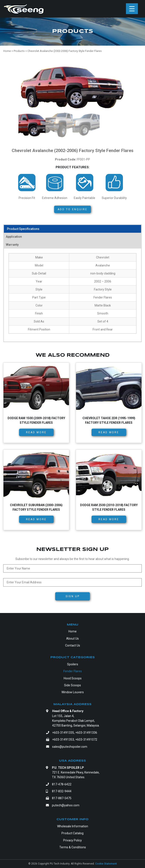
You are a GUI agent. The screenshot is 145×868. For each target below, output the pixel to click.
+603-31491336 (86, 733)
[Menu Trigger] (132, 9)
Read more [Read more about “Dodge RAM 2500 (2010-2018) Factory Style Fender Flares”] (109, 519)
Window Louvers (73, 692)
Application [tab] (14, 237)
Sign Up (73, 596)
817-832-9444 (62, 791)
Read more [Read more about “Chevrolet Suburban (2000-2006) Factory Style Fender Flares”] (36, 519)
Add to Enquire (72, 209)
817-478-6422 (62, 784)
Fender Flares (73, 671)
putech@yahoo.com (66, 805)
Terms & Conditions (73, 847)
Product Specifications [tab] (23, 229)
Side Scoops (72, 685)
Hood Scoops (73, 678)
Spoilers (73, 664)
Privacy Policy (72, 840)
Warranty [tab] (12, 245)
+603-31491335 (63, 733)
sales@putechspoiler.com (70, 747)
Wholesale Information (73, 826)
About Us (72, 639)
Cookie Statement (106, 864)
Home (72, 631)
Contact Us (73, 645)
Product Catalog (72, 833)
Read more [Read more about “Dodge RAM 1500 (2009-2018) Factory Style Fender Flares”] (36, 432)
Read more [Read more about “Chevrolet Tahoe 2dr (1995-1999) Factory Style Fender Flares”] (109, 432)
